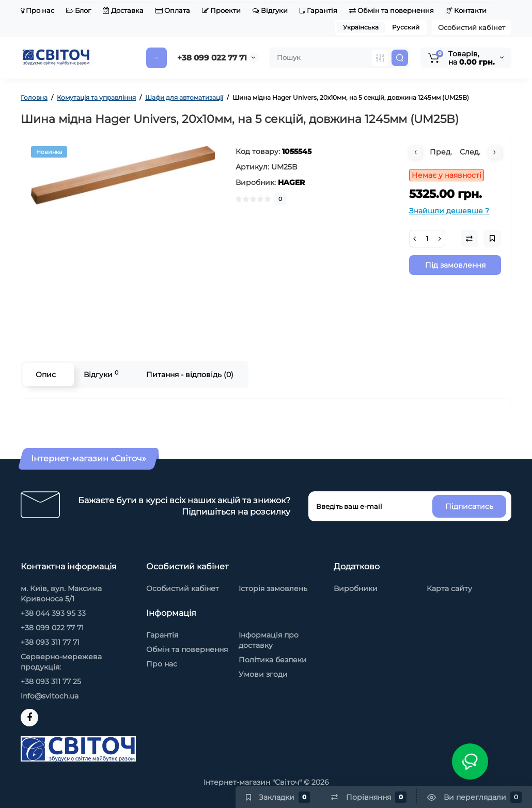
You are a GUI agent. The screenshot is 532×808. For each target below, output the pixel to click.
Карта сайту (449, 588)
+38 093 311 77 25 (51, 681)
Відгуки (270, 10)
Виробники (356, 588)
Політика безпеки (273, 660)
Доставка (123, 10)
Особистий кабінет (472, 27)
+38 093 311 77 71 (50, 642)
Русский (406, 27)
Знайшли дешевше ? (449, 211)
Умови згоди (263, 674)
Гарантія (318, 10)
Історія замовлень (273, 588)
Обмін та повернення (392, 10)
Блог (79, 10)
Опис (46, 375)
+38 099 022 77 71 (212, 58)
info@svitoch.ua (50, 696)
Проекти (221, 10)
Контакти (466, 10)
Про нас (37, 10)
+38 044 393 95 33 (53, 613)
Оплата (173, 10)
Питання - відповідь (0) (190, 375)
